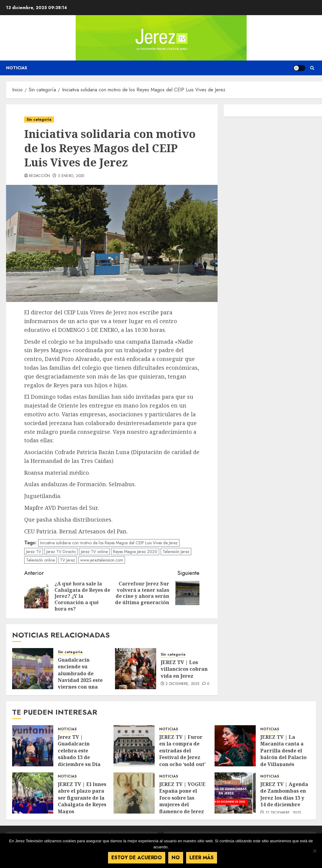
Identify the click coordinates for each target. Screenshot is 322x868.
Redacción (39, 176)
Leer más (202, 858)
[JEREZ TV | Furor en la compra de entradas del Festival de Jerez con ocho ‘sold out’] (134, 746)
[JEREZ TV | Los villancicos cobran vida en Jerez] (136, 669)
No (176, 858)
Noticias (17, 68)
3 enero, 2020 (71, 176)
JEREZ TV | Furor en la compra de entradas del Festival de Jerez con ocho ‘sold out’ (182, 751)
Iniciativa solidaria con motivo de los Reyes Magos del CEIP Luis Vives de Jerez (109, 543)
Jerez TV (34, 552)
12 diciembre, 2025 (283, 813)
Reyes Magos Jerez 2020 (135, 552)
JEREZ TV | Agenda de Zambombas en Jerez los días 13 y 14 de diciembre (284, 794)
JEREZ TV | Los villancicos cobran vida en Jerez (184, 669)
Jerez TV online (94, 552)
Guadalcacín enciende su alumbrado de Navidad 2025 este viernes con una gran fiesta (80, 677)
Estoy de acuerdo (137, 858)
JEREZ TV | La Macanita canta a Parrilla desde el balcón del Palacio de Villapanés (283, 751)
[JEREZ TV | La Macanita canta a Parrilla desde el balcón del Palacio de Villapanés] (235, 746)
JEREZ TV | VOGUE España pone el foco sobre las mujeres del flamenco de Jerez (182, 798)
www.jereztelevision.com (102, 560)
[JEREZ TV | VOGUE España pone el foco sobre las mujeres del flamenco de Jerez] (134, 793)
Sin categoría (39, 120)
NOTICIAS (67, 729)
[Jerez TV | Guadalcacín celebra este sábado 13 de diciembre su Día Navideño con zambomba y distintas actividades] (33, 746)
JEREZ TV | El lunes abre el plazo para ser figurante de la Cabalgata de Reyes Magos (82, 798)
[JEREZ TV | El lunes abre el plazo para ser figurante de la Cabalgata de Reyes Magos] (33, 793)
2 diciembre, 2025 (182, 684)
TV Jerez (67, 560)
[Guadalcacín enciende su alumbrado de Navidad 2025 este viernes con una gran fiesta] (33, 669)
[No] (314, 851)
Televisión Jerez (176, 552)
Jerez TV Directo (61, 552)
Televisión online (40, 560)
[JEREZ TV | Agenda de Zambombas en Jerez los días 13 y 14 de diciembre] (235, 793)
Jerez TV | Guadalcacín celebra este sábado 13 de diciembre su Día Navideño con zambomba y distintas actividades (79, 764)
